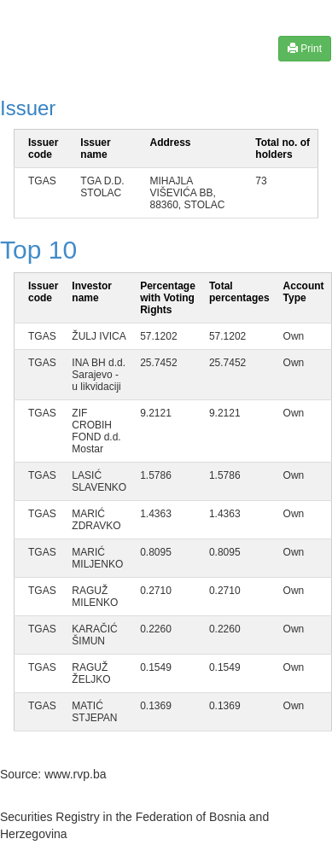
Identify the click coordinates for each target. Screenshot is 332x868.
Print (305, 48)
